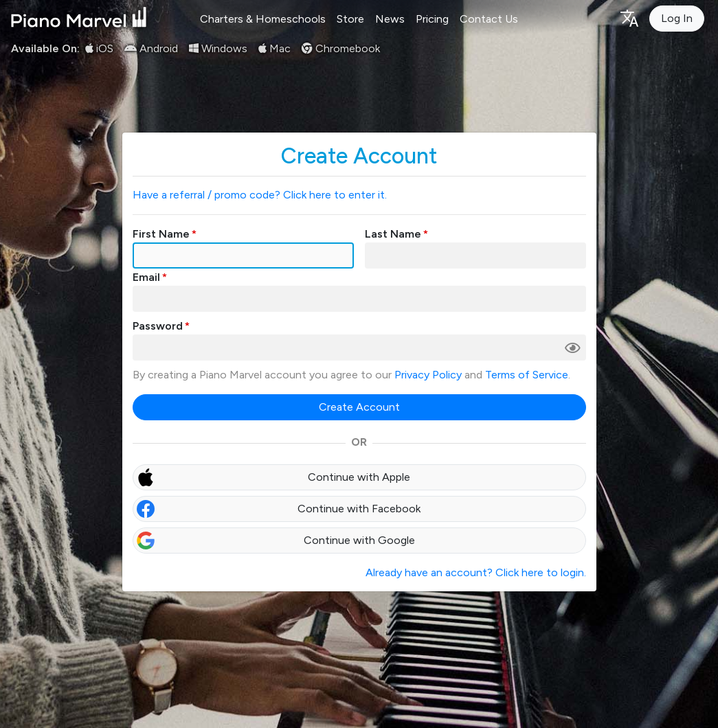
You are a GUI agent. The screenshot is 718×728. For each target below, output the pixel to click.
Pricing (432, 19)
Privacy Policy (428, 375)
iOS (99, 48)
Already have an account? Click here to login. (476, 572)
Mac (274, 48)
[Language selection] (629, 18)
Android (151, 48)
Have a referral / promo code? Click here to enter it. (260, 195)
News (390, 19)
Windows (218, 48)
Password (158, 326)
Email (146, 277)
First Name (161, 234)
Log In (677, 18)
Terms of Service (527, 375)
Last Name (393, 234)
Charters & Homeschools (263, 19)
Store (350, 19)
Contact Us (489, 19)
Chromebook (341, 48)
